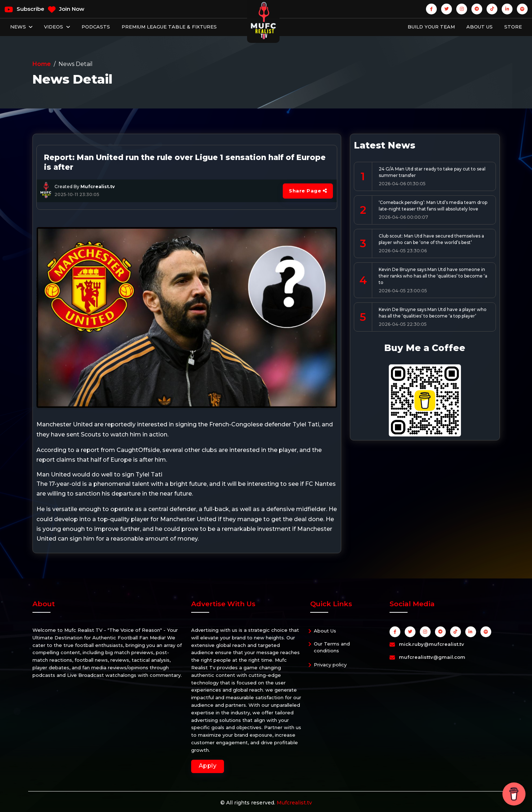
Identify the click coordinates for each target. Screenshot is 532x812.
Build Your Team (431, 27)
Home (42, 64)
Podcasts (96, 27)
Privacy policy (330, 665)
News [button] (19, 27)
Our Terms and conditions (332, 647)
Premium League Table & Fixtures (169, 27)
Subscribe (24, 9)
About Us (480, 27)
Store (513, 27)
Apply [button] (208, 766)
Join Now (66, 9)
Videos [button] (54, 27)
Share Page (308, 191)
